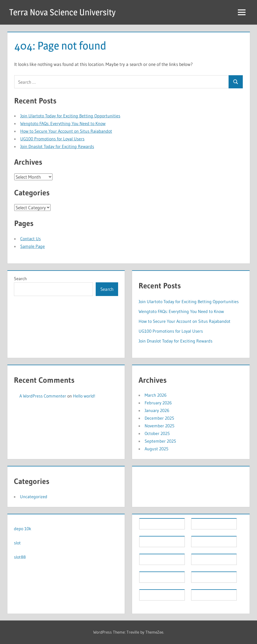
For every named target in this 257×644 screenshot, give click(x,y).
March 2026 (156, 395)
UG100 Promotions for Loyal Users (52, 139)
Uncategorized (34, 497)
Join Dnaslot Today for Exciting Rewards (57, 146)
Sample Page (33, 246)
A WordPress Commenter (43, 396)
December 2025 (159, 418)
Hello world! (84, 396)
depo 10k (23, 529)
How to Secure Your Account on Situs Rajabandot (66, 131)
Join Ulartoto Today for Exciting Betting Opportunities (70, 116)
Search (20, 279)
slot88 (20, 557)
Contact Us (30, 239)
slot (17, 543)
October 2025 (157, 433)
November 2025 (160, 426)
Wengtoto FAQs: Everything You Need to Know (63, 123)
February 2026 (158, 403)
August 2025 (157, 449)
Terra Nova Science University (62, 12)
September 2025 (160, 441)
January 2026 (157, 410)
